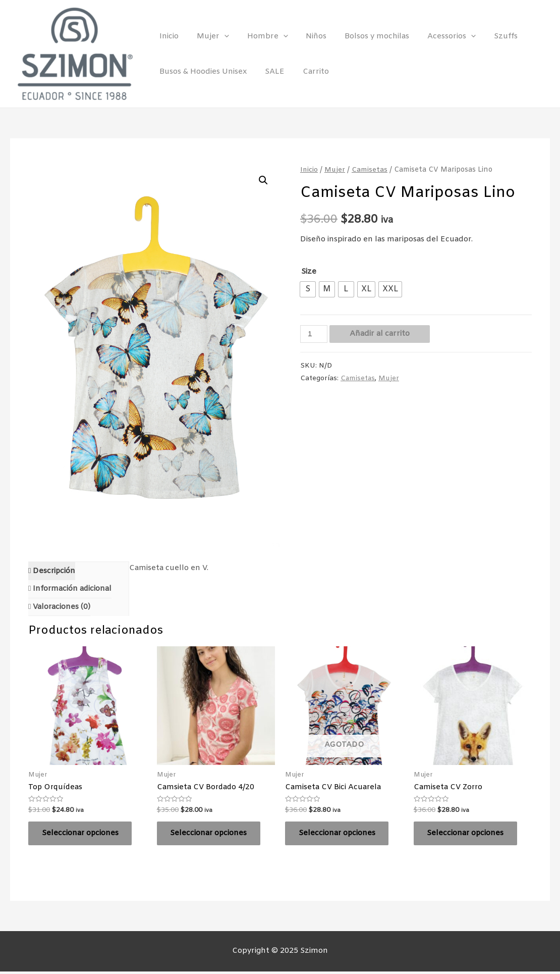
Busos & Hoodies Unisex (202, 72)
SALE (270, 72)
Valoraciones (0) (61, 607)
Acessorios (435, 36)
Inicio (167, 36)
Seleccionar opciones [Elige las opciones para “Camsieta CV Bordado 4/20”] (211, 835)
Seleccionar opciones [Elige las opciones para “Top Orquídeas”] (82, 835)
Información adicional (72, 589)
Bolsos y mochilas (364, 36)
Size (309, 272)
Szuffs (487, 36)
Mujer (208, 36)
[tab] (52, 571)
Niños (306, 36)
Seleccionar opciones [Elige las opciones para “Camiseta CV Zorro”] (468, 835)
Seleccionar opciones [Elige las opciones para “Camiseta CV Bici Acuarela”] (339, 835)
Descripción (53, 571)
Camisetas (371, 170)
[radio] (308, 289)
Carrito (308, 72)
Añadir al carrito (380, 334)
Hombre (260, 36)
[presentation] (220, 36)
